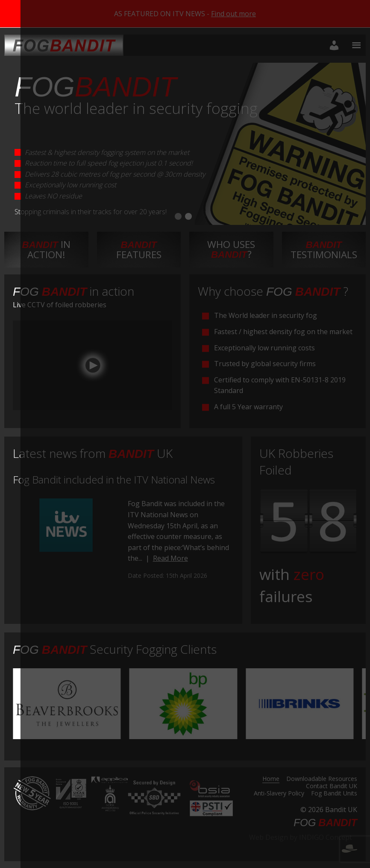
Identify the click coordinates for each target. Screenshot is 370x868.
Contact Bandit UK (332, 786)
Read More (170, 558)
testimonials (324, 250)
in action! (46, 249)
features (139, 250)
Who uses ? (231, 249)
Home (271, 779)
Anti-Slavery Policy (279, 794)
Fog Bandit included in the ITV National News (114, 479)
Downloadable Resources (322, 779)
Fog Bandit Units (334, 794)
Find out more (233, 14)
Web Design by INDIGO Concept (303, 842)
